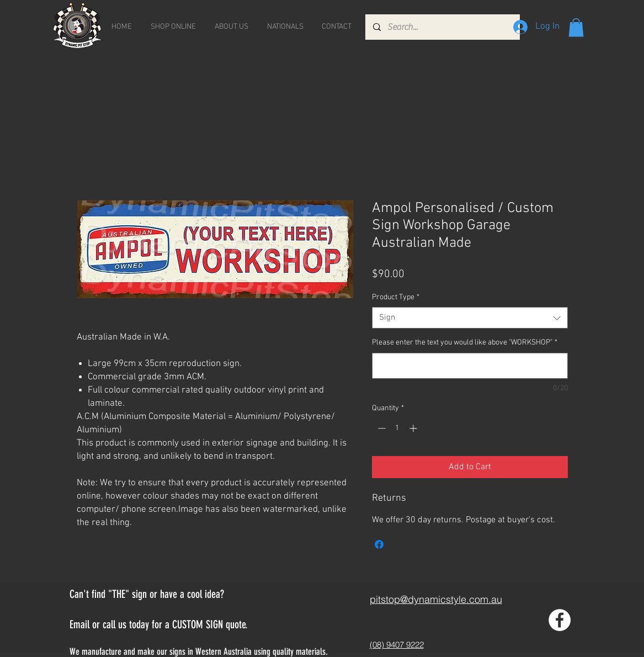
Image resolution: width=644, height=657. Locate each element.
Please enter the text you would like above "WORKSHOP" (465, 343)
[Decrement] (380, 428)
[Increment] (414, 428)
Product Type (396, 297)
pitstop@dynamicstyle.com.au (436, 599)
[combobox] (470, 318)
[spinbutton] (397, 428)
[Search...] (442, 27)
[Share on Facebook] (379, 544)
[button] (576, 27)
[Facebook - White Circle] (560, 620)
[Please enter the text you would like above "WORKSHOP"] (470, 366)
